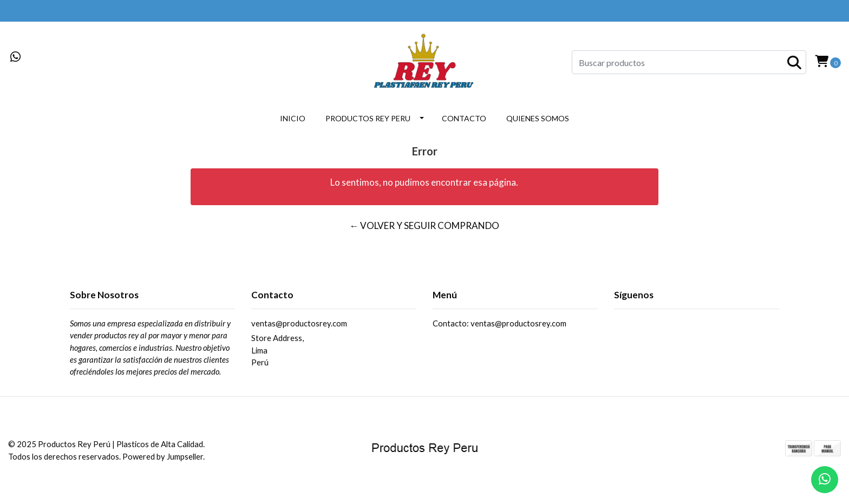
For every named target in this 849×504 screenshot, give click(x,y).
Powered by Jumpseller (163, 456)
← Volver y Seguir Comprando (424, 225)
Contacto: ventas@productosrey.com (499, 323)
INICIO (293, 118)
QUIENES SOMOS (538, 118)
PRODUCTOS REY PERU (368, 118)
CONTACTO (464, 118)
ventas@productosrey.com (299, 323)
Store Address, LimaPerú (277, 350)
